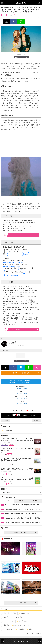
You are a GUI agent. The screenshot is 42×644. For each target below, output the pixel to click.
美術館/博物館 (24, 613)
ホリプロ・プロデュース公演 (21, 625)
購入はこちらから (23, 235)
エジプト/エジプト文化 (25, 621)
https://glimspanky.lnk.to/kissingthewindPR (18, 253)
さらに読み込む (26, 603)
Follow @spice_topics (21, 389)
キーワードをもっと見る (34, 634)
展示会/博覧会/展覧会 (9, 613)
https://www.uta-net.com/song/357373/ (17, 255)
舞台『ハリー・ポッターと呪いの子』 (14, 617)
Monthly (35, 501)
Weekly (21, 501)
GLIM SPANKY (7, 430)
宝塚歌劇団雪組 (8, 629)
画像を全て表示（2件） (21, 57)
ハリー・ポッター (8, 621)
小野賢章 (6, 625)
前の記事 (6, 421)
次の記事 (36, 421)
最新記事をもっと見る (25, 533)
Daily (7, 501)
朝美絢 (30, 629)
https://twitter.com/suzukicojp (11, 266)
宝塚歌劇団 (20, 629)
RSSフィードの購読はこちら (26, 373)
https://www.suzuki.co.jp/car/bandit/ (13, 262)
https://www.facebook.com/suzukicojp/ (14, 270)
